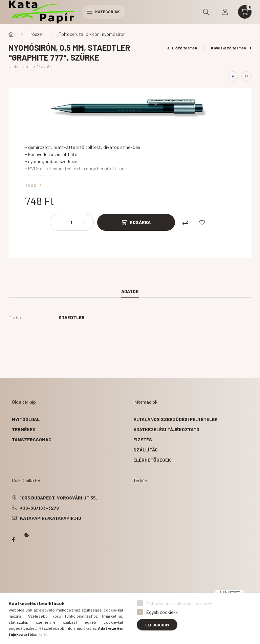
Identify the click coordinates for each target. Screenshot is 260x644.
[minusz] (59, 222)
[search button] (206, 12)
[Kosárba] (136, 222)
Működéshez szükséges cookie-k (179, 603)
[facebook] (233, 76)
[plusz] (85, 222)
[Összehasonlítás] (185, 222)
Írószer (36, 34)
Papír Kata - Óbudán (13, 540)
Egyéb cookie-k (162, 612)
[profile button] (225, 12)
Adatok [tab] (130, 291)
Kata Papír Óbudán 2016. (13, 566)
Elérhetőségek (152, 460)
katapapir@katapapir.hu (51, 518)
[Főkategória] (11, 34)
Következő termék (231, 48)
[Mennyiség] (72, 222)
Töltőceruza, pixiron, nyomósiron (92, 34)
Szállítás (146, 450)
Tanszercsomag (32, 439)
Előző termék (182, 48)
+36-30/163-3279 (39, 508)
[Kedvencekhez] (202, 222)
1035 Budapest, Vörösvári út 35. (59, 498)
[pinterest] (246, 76)
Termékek (24, 429)
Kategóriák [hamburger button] (103, 12)
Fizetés (143, 439)
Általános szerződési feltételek (176, 419)
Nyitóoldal (26, 419)
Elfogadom (157, 625)
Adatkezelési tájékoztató (166, 429)
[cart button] (245, 12)
